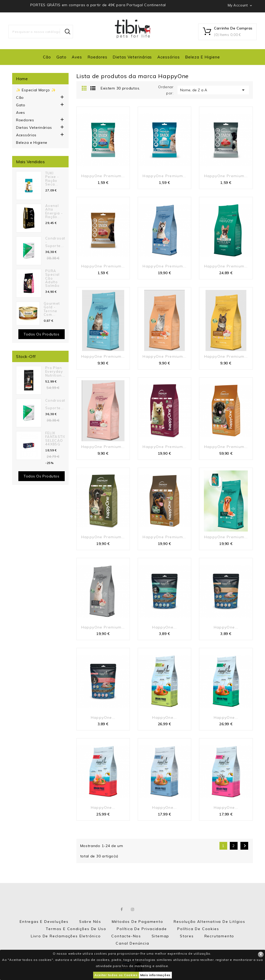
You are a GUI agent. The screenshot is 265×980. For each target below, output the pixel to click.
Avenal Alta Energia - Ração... (54, 211)
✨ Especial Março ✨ (36, 90)
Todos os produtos (42, 334)
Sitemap (161, 936)
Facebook (122, 909)
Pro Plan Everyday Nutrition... (55, 372)
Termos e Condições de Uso (76, 929)
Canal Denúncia (132, 943)
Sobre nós (90, 922)
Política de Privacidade (142, 929)
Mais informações (155, 975)
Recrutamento (219, 936)
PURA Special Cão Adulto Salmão (53, 278)
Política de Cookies (198, 929)
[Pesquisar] (41, 32)
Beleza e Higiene (202, 57)
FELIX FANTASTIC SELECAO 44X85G (56, 439)
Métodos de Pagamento (138, 922)
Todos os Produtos (42, 476)
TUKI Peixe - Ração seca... (52, 179)
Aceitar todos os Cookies (116, 975)
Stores (187, 936)
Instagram (133, 909)
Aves (77, 57)
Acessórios (169, 57)
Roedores (97, 57)
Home (22, 79)
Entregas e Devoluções (44, 922)
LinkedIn (143, 909)
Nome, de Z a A (213, 90)
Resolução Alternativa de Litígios (209, 922)
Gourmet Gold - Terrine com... (52, 309)
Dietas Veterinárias (132, 57)
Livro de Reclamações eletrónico (66, 936)
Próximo (245, 846)
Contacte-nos (126, 936)
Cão (47, 57)
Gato (61, 57)
